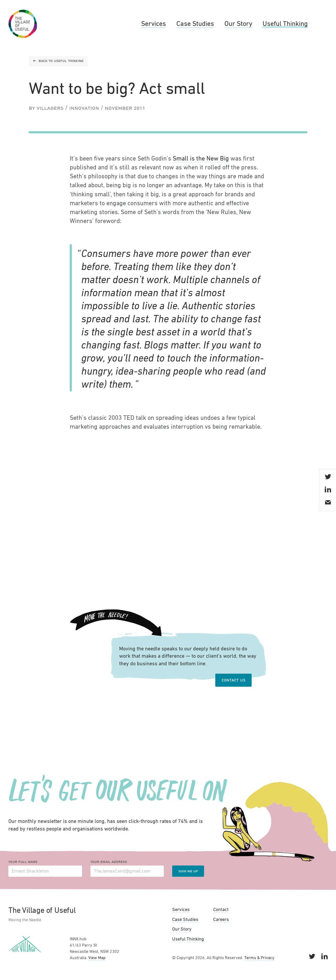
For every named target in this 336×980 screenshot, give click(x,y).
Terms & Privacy (259, 958)
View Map (97, 958)
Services (153, 24)
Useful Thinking (285, 24)
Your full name (23, 862)
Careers (221, 920)
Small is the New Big (201, 159)
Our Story (238, 24)
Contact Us (233, 680)
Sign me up (188, 871)
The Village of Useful (23, 24)
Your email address (109, 862)
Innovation (84, 108)
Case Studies (195, 24)
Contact (221, 910)
